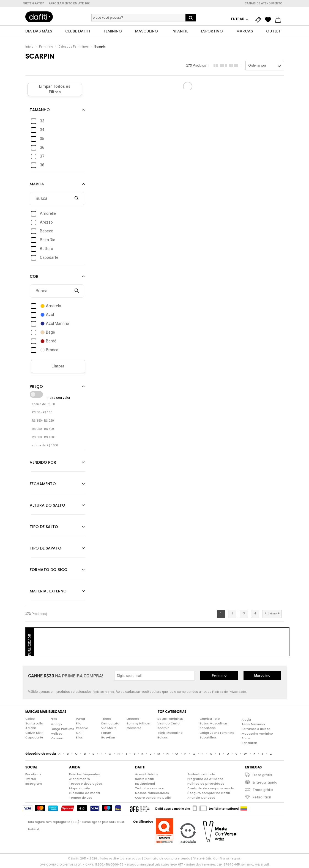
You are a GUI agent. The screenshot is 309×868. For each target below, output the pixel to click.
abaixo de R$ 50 (43, 406)
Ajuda (246, 721)
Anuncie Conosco (201, 799)
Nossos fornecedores (152, 794)
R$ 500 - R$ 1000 (44, 439)
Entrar (238, 19)
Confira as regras (227, 860)
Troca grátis (263, 791)
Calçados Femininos (74, 48)
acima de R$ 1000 (45, 447)
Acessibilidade (147, 776)
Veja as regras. (104, 693)
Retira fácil (262, 799)
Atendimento (80, 780)
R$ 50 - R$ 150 (42, 414)
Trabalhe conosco (150, 790)
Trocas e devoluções (86, 785)
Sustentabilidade (201, 776)
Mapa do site (80, 790)
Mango (56, 726)
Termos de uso (81, 799)
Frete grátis (262, 776)
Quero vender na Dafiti (153, 799)
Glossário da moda (84, 794)
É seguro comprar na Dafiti (209, 794)
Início (29, 48)
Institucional (145, 785)
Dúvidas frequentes (84, 776)
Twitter (31, 780)
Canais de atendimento (263, 3)
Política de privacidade (206, 785)
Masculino (262, 677)
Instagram (34, 785)
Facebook (33, 776)
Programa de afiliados (205, 780)
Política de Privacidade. (229, 693)
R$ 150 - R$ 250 (43, 422)
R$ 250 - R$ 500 (43, 430)
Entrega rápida (265, 784)
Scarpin (100, 48)
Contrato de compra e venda (211, 790)
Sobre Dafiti (145, 780)
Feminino (46, 48)
